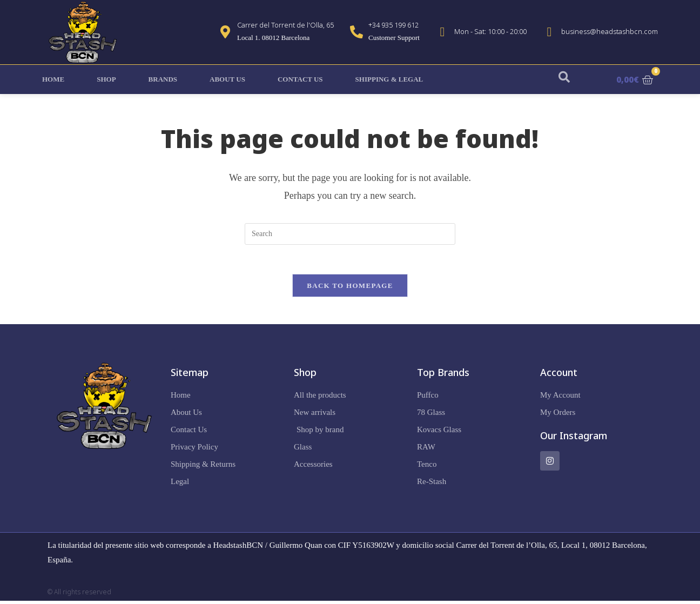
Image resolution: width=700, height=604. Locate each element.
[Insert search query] (350, 234)
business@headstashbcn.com (610, 31)
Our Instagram (574, 439)
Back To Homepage (350, 289)
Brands (163, 79)
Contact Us (300, 79)
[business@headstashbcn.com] (549, 32)
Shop (106, 79)
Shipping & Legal (389, 79)
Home (53, 79)
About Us (227, 79)
